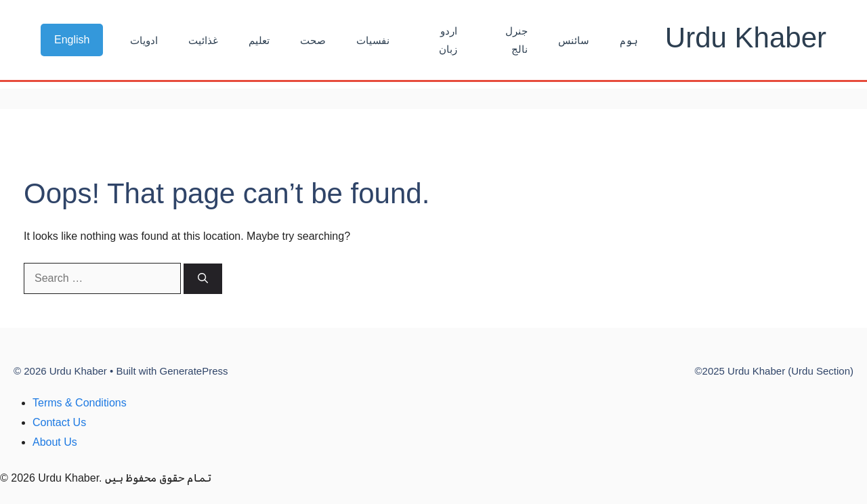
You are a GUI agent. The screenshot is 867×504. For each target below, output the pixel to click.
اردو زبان (448, 40)
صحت (313, 40)
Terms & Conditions (80, 403)
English (72, 40)
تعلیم (259, 40)
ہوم (629, 40)
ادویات (144, 40)
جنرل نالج (516, 40)
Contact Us (59, 422)
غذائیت (203, 40)
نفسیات (373, 40)
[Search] (203, 279)
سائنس (574, 40)
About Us (55, 442)
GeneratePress (194, 371)
